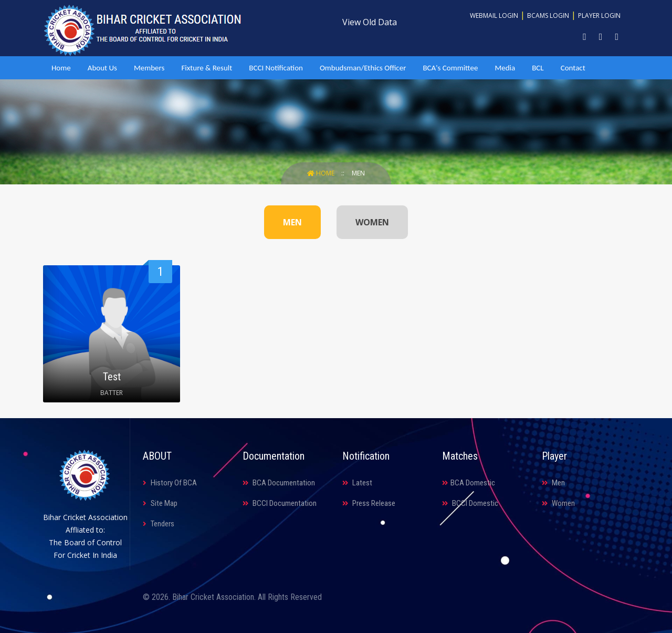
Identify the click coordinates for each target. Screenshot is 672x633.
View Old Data (370, 22)
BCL (538, 68)
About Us (102, 68)
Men (358, 173)
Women (558, 503)
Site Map (160, 503)
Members (149, 68)
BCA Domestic (469, 483)
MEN (292, 222)
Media (505, 68)
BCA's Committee (450, 68)
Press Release (369, 503)
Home (61, 68)
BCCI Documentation (280, 503)
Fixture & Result (207, 68)
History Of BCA (170, 483)
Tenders (159, 524)
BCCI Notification (276, 68)
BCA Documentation (279, 483)
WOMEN (372, 222)
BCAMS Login (548, 15)
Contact (573, 68)
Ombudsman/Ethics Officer (363, 68)
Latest (357, 483)
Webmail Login (494, 15)
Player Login (599, 15)
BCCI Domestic (470, 503)
